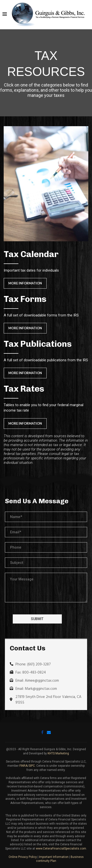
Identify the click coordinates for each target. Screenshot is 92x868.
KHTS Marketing (58, 753)
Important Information (54, 857)
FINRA (23, 766)
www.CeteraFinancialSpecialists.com (61, 849)
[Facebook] (42, 732)
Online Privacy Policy (23, 857)
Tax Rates (24, 389)
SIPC (32, 766)
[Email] (49, 732)
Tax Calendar (31, 254)
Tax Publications (38, 344)
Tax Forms (25, 299)
